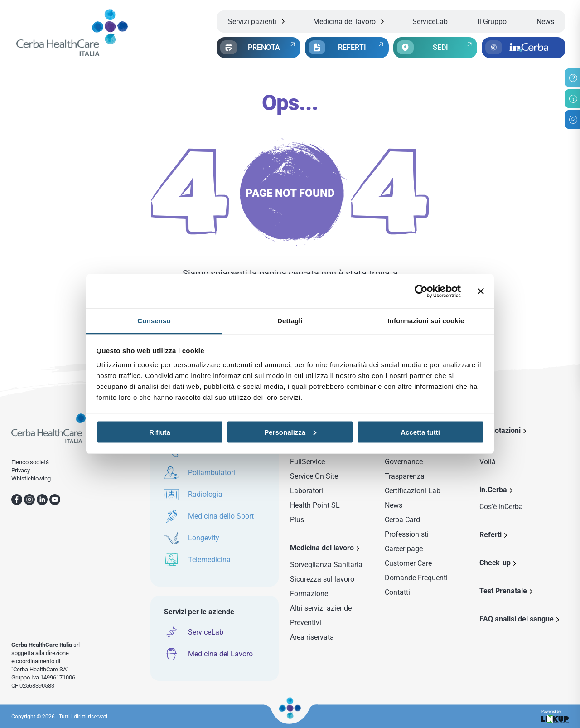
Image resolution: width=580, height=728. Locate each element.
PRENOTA (264, 47)
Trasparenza (405, 476)
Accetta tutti (420, 432)
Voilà (488, 462)
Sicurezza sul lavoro (322, 579)
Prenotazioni (500, 430)
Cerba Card (402, 520)
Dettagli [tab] (290, 321)
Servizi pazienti (252, 22)
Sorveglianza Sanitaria (326, 565)
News (545, 22)
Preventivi (306, 623)
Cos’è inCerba (501, 507)
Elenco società (30, 462)
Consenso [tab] (154, 321)
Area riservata (312, 637)
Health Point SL (315, 505)
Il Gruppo (492, 22)
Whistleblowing (31, 478)
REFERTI (352, 47)
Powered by (555, 716)
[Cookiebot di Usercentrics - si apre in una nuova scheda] (421, 291)
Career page (404, 549)
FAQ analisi (517, 619)
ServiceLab (430, 22)
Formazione (309, 594)
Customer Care (408, 563)
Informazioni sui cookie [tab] (426, 321)
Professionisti (407, 534)
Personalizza (290, 432)
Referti (491, 535)
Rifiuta (160, 432)
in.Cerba (493, 490)
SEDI (440, 47)
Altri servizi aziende (321, 608)
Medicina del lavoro (344, 22)
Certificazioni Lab (413, 491)
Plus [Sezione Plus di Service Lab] (297, 520)
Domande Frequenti (416, 578)
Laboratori (307, 491)
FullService (307, 462)
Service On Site (314, 476)
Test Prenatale (503, 591)
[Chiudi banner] (481, 291)
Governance (404, 462)
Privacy (21, 470)
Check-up (495, 563)
